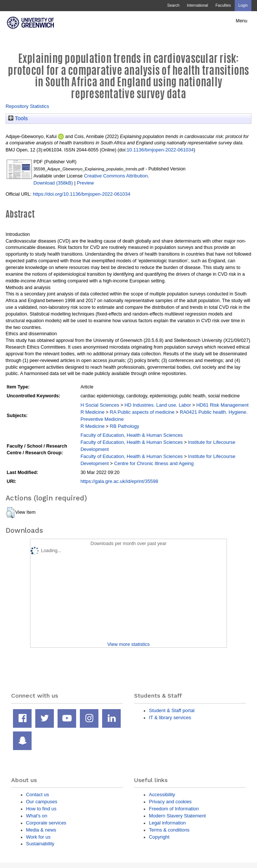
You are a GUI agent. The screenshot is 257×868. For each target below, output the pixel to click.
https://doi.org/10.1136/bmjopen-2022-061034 (82, 194)
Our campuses (42, 802)
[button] (10, 513)
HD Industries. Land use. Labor (158, 405)
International (197, 5)
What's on (37, 816)
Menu (242, 21)
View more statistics (128, 644)
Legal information (167, 823)
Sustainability (40, 844)
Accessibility (162, 795)
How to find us (41, 809)
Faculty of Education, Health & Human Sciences (132, 435)
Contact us (38, 795)
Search (173, 5)
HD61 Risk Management (222, 405)
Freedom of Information (174, 809)
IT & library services (170, 718)
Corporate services (46, 823)
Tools (18, 118)
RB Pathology (125, 426)
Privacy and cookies (170, 802)
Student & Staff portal (172, 710)
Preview (85, 183)
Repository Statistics (27, 106)
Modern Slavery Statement (177, 816)
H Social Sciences (100, 405)
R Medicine (93, 412)
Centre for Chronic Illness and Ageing (154, 463)
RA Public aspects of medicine (142, 412)
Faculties (223, 5)
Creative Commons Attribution (116, 176)
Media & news (41, 830)
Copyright (159, 837)
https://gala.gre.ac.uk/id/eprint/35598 (119, 481)
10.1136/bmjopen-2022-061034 (160, 150)
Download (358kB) (53, 183)
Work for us (38, 837)
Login (243, 5)
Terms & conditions (169, 830)
